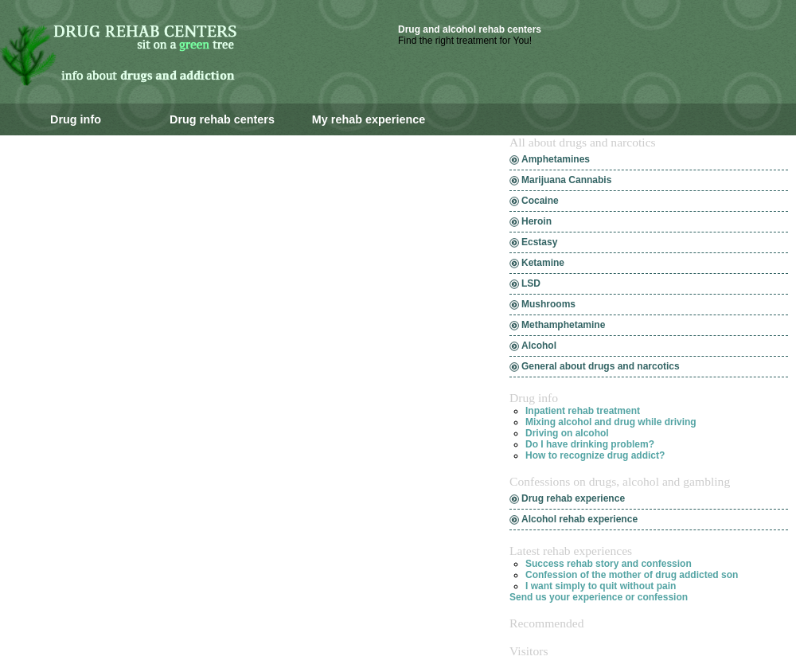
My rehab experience (369, 119)
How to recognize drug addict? (595, 455)
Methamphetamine (563, 325)
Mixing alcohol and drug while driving (611, 422)
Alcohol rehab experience (579, 519)
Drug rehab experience (573, 498)
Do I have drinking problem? (590, 444)
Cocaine (540, 201)
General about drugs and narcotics (601, 366)
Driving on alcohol (567, 433)
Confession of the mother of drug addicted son (632, 575)
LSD (531, 283)
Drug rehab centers (222, 119)
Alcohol (539, 346)
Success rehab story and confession (609, 564)
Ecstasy (539, 242)
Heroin (537, 221)
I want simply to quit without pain (601, 586)
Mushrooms (548, 304)
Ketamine (543, 263)
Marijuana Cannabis (566, 180)
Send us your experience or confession (599, 597)
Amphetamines (556, 159)
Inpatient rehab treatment (583, 411)
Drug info (76, 119)
